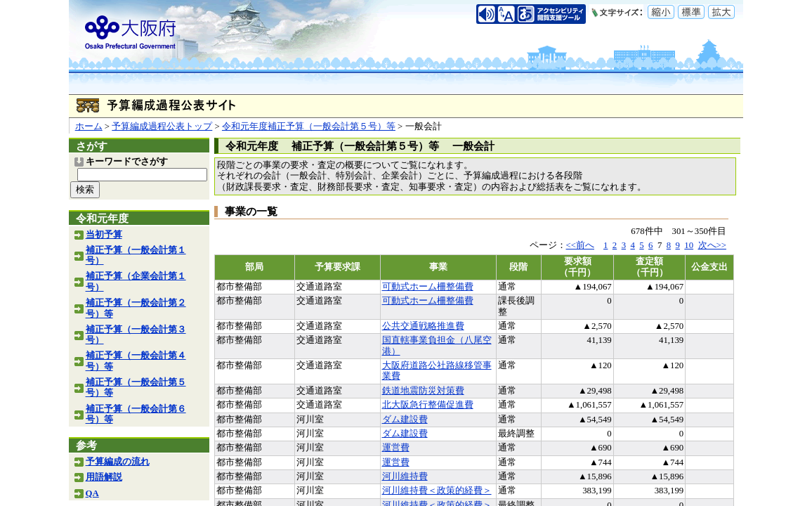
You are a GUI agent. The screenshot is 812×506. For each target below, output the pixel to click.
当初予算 (104, 235)
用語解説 (104, 477)
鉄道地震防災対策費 (423, 391)
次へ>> (712, 245)
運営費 (396, 448)
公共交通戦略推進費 (423, 326)
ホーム (89, 126)
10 (689, 245)
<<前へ (580, 245)
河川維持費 (405, 476)
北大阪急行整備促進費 (428, 405)
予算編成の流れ (118, 462)
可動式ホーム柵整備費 (428, 287)
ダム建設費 (405, 420)
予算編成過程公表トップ (162, 126)
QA (92, 493)
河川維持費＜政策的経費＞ (437, 491)
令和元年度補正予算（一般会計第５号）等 (309, 126)
